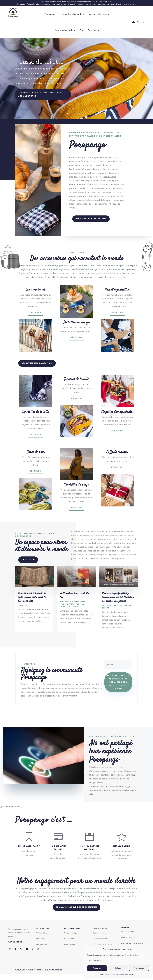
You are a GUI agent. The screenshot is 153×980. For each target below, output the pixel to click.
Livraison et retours (101, 939)
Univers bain (69, 939)
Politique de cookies (107, 974)
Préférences (139, 968)
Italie (63, 604)
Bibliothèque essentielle (73, 602)
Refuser (118, 968)
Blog (81, 30)
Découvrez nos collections (91, 219)
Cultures (22, 606)
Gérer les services (95, 960)
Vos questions (42, 945)
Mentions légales (128, 938)
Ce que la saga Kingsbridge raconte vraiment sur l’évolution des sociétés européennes (118, 597)
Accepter (97, 968)
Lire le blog (28, 560)
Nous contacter (127, 932)
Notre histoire (42, 933)
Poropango (51, 14)
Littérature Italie (76, 604)
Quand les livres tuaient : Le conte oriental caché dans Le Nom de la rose (32, 597)
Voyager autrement (98, 14)
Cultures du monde (65, 30)
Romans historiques (70, 607)
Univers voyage (71, 933)
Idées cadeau (70, 945)
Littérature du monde (73, 14)
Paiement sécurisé (100, 933)
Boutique (93, 30)
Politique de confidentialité (125, 974)
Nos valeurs (41, 939)
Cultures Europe (110, 606)
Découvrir (36, 313)
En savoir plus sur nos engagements (77, 907)
